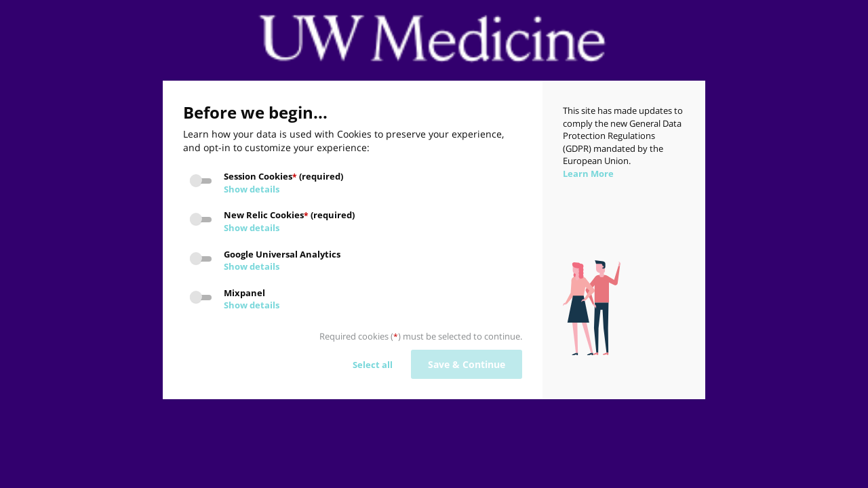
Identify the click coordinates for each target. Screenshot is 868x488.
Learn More (588, 174)
